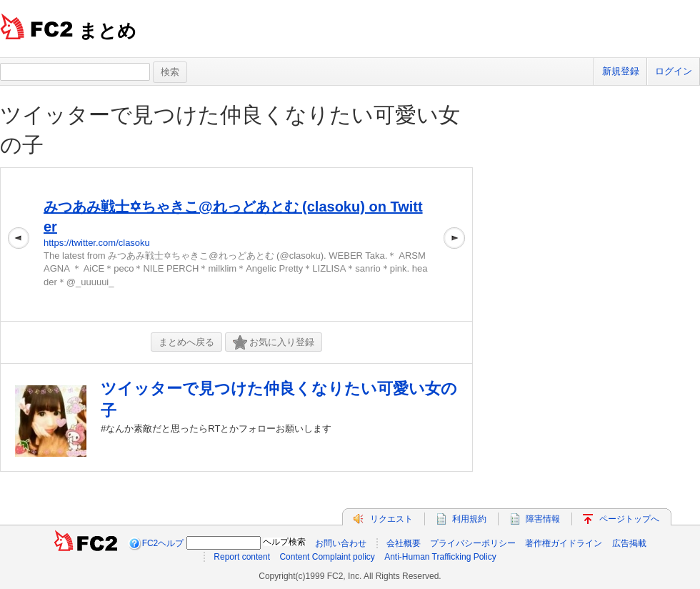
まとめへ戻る (186, 342)
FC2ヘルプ (163, 543)
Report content (242, 557)
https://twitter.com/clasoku (97, 243)
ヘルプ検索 (284, 542)
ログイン (674, 71)
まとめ (107, 31)
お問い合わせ (341, 543)
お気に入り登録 (274, 343)
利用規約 (469, 519)
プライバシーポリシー (473, 543)
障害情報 (543, 519)
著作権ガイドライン (564, 543)
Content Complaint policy (327, 557)
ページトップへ (629, 519)
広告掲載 (629, 543)
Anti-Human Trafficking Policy (440, 557)
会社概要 (404, 543)
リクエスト (391, 519)
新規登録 (621, 71)
